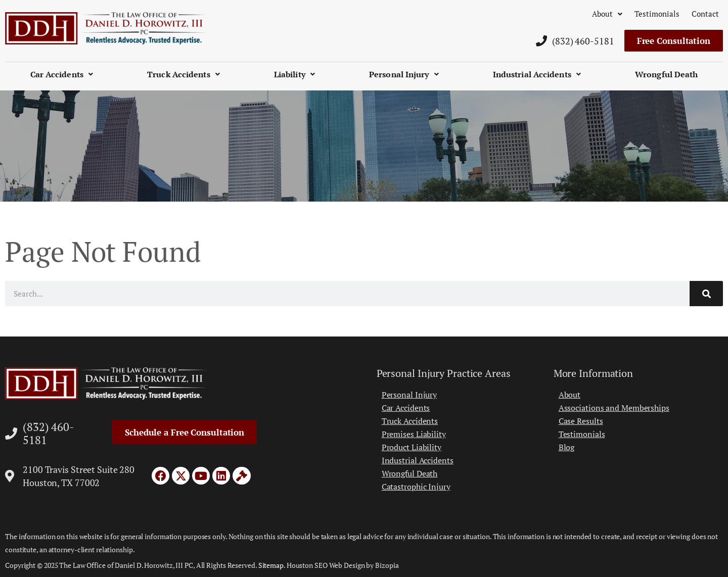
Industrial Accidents (537, 74)
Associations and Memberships (614, 408)
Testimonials (657, 14)
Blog (567, 447)
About (607, 14)
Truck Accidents (184, 74)
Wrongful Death (666, 74)
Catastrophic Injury (416, 487)
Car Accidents (62, 74)
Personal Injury (404, 74)
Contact (705, 14)
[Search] (706, 294)
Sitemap (271, 565)
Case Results (581, 421)
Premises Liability (414, 434)
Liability (294, 74)
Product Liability (412, 447)
